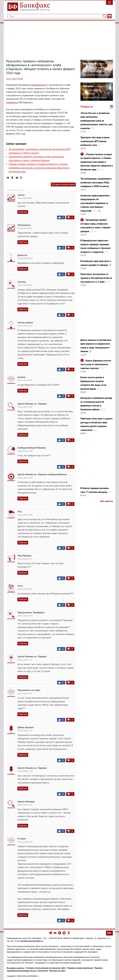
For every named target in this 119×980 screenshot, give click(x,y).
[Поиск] (105, 16)
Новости (87, 106)
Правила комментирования (80, 968)
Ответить (23, 212)
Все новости (107, 501)
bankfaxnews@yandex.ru (32, 941)
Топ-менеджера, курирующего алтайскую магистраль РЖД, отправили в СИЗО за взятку (96, 182)
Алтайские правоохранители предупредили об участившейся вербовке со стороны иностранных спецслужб (95, 203)
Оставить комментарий (63, 184)
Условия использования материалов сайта (46, 968)
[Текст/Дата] (110, 16)
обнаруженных (38, 85)
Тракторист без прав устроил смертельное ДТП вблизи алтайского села (95, 141)
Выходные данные (16, 968)
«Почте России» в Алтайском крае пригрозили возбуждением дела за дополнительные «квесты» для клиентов (96, 121)
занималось (12, 102)
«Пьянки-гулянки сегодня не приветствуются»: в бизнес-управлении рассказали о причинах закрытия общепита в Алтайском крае (39, 168)
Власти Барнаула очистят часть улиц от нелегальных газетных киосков (96, 364)
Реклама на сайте (57, 971)
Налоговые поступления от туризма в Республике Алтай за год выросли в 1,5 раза (96, 278)
